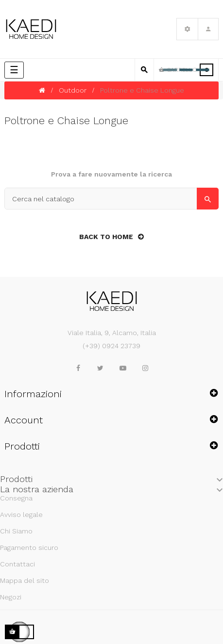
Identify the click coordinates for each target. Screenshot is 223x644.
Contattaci (17, 564)
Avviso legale (21, 515)
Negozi (11, 597)
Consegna (16, 498)
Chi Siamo (16, 531)
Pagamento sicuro (29, 547)
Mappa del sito (25, 580)
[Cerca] (111, 199)
